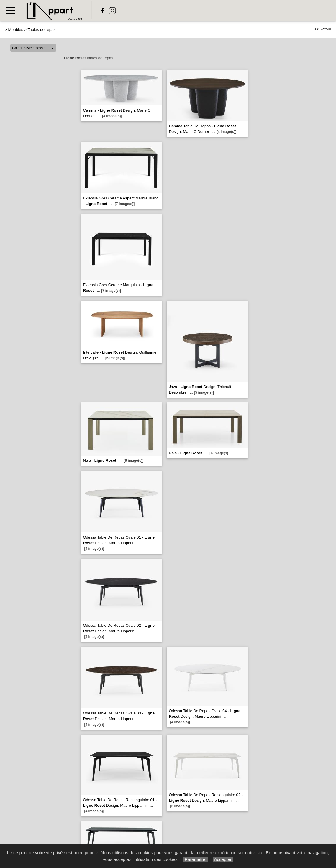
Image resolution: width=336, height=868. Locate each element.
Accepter (223, 859)
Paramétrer (196, 859)
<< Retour (323, 29)
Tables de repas (41, 30)
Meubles (16, 30)
